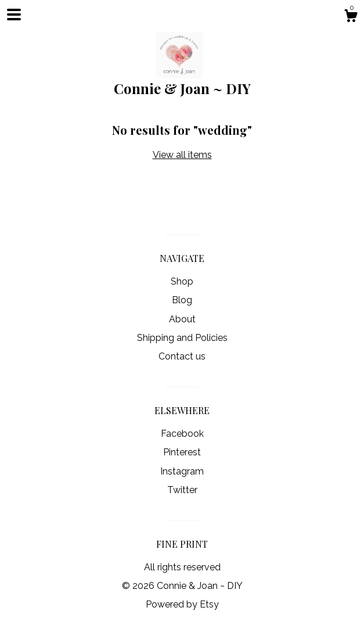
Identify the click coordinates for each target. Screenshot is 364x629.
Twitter (182, 490)
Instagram (182, 471)
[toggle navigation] (14, 15)
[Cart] (351, 17)
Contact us (182, 356)
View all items (182, 155)
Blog (182, 300)
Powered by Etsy (182, 604)
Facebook (182, 434)
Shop (182, 281)
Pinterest (182, 452)
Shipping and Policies (182, 338)
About (182, 319)
